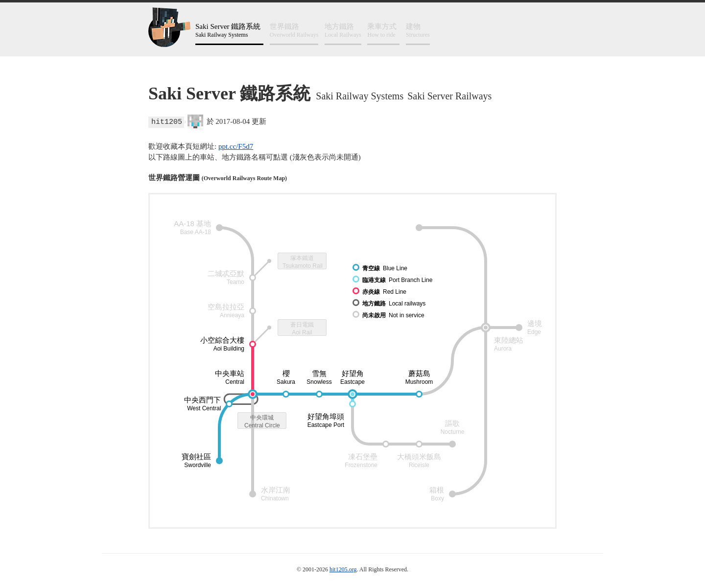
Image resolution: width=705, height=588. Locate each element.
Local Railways (343, 30)
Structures (418, 30)
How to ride (383, 30)
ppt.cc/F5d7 (236, 146)
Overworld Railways (294, 30)
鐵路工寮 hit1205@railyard (169, 27)
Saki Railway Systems (229, 30)
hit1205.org (343, 569)
